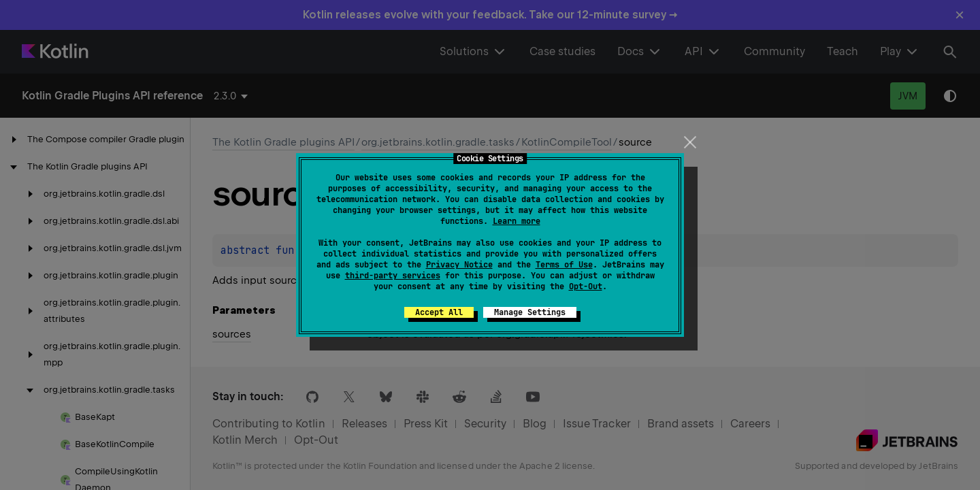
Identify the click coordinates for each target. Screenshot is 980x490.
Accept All (439, 312)
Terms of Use (564, 265)
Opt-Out (586, 287)
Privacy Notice (459, 265)
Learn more (517, 221)
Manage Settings (530, 312)
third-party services (393, 276)
